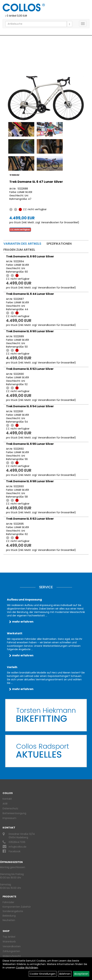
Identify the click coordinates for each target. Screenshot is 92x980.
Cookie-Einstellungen (43, 974)
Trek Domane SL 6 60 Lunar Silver (30, 256)
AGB (5, 804)
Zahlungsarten (11, 951)
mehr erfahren (23, 622)
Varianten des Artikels (22, 244)
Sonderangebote (13, 911)
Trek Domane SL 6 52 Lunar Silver (30, 369)
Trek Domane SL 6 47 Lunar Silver (36, 182)
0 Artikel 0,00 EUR (16, 16)
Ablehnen (65, 974)
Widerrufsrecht (12, 956)
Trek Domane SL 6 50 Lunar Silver (30, 331)
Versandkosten (12, 946)
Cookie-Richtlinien (27, 968)
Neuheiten (9, 920)
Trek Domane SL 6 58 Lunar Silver (30, 481)
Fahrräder (8, 902)
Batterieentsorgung (14, 813)
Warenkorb (9, 942)
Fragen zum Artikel (19, 250)
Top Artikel (9, 937)
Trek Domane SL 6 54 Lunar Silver (30, 406)
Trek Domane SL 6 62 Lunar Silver (30, 519)
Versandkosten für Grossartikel (60, 222)
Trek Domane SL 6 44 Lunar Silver (30, 294)
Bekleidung (9, 916)
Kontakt (7, 799)
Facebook (15, 851)
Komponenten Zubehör (17, 907)
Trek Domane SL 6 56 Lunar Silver (30, 444)
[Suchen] (70, 24)
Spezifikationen (59, 244)
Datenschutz (10, 808)
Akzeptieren (81, 974)
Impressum (9, 818)
